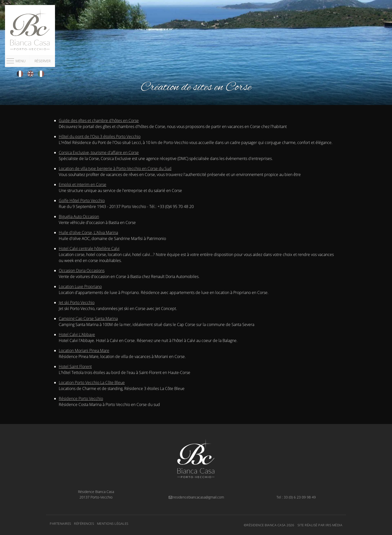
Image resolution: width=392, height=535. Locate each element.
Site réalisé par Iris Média (320, 525)
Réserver (42, 61)
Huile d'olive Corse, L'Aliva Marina (88, 232)
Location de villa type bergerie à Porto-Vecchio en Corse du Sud (115, 168)
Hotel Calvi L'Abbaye (77, 334)
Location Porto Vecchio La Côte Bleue (92, 382)
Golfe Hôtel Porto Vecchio (82, 200)
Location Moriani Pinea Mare (84, 350)
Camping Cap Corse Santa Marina (88, 318)
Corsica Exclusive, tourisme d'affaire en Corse (99, 152)
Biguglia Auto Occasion (79, 216)
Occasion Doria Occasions (82, 270)
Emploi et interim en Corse (82, 184)
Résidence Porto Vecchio (81, 398)
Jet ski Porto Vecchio (77, 302)
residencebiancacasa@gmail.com (196, 497)
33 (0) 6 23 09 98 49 (300, 497)
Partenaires (60, 523)
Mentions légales (113, 523)
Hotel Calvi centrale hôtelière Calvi (89, 248)
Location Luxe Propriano (80, 286)
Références (84, 523)
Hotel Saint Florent (75, 366)
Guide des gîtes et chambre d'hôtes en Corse (99, 120)
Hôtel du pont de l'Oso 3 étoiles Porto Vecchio (100, 136)
